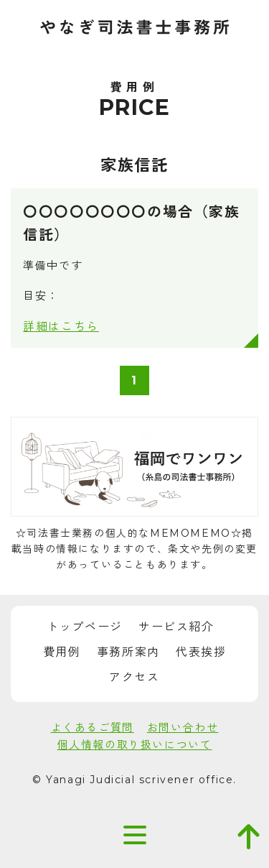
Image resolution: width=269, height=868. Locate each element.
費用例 (62, 652)
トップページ (85, 627)
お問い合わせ (183, 728)
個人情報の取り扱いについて (135, 745)
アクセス (134, 677)
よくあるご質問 (93, 728)
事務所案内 (128, 652)
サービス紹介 (176, 627)
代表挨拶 (201, 652)
